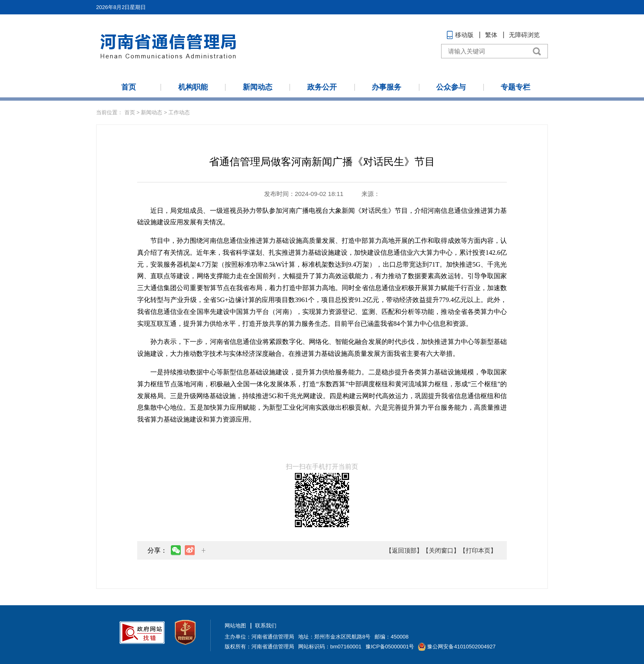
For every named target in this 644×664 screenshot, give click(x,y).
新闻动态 (258, 87)
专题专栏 (515, 87)
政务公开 (322, 87)
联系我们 (266, 626)
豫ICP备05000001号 (390, 647)
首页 (129, 87)
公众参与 (451, 87)
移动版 (464, 35)
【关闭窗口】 (441, 550)
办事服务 (386, 87)
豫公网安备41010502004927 (461, 647)
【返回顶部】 (404, 550)
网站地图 (235, 626)
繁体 (491, 35)
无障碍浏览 (524, 35)
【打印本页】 (478, 550)
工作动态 (179, 112)
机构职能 (193, 87)
